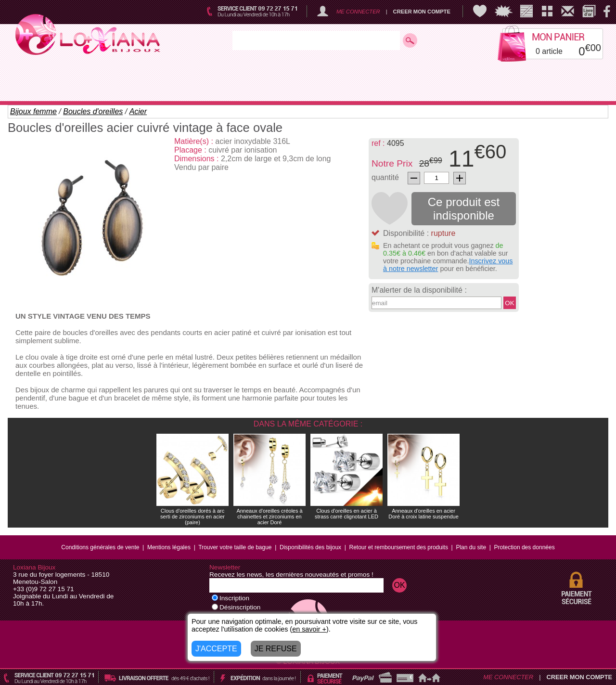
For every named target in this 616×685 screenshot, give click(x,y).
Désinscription (236, 607)
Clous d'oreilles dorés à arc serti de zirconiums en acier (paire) (192, 517)
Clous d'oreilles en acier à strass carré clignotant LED (346, 514)
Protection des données (525, 547)
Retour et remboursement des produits (399, 547)
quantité (385, 177)
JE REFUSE (276, 649)
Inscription (231, 598)
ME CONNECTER (358, 12)
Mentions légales (169, 547)
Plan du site (471, 547)
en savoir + (309, 629)
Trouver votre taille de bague (235, 547)
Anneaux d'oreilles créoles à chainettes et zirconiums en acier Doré (269, 517)
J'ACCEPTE (216, 649)
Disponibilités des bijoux (310, 547)
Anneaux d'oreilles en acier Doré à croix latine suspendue (423, 514)
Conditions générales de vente (100, 547)
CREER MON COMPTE (422, 12)
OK (509, 303)
